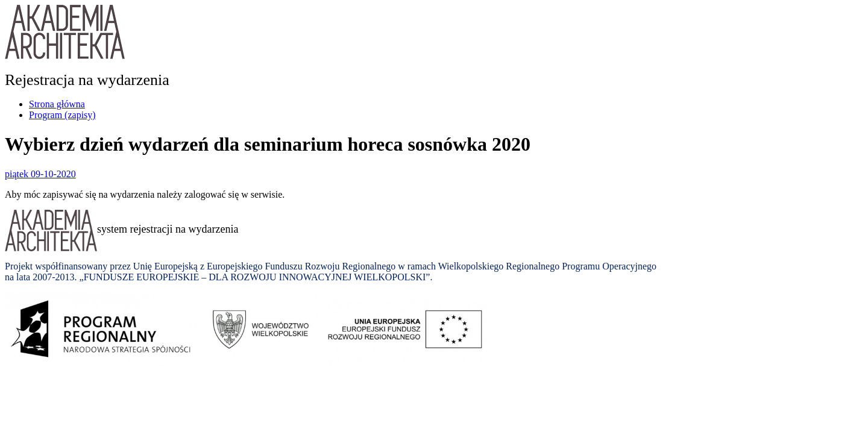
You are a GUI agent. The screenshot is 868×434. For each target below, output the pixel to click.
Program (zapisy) (62, 115)
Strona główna (57, 104)
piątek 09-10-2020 (40, 174)
